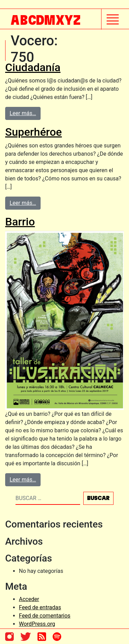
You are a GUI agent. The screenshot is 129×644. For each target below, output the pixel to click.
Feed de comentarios (45, 616)
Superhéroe (34, 132)
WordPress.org (37, 624)
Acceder (29, 599)
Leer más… (23, 113)
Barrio (20, 222)
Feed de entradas (40, 607)
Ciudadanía (33, 67)
